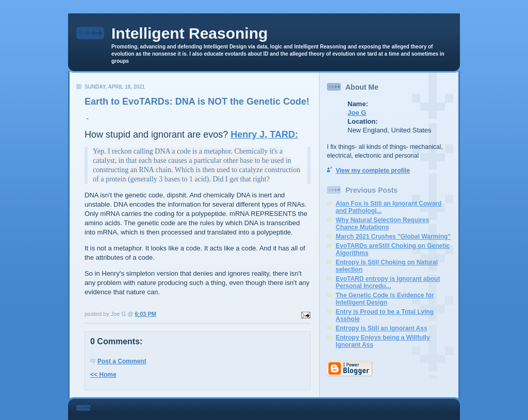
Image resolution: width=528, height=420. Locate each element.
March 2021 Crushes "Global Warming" (393, 237)
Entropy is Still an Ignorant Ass (382, 328)
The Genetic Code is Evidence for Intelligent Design (385, 299)
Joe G (357, 113)
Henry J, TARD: (264, 135)
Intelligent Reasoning (189, 33)
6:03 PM (145, 314)
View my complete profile (373, 171)
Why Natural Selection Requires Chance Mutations (382, 224)
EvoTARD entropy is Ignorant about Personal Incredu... (388, 282)
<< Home (103, 375)
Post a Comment (122, 361)
